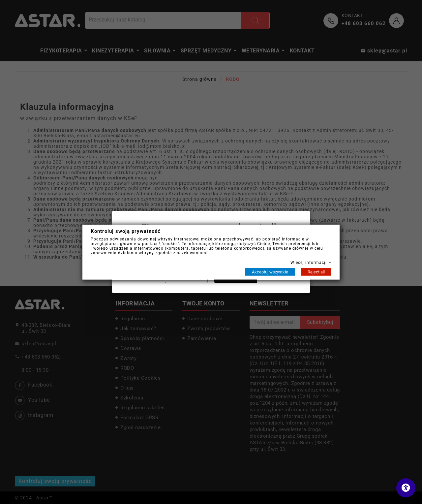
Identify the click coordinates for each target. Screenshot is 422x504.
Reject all (316, 272)
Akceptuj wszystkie (270, 272)
